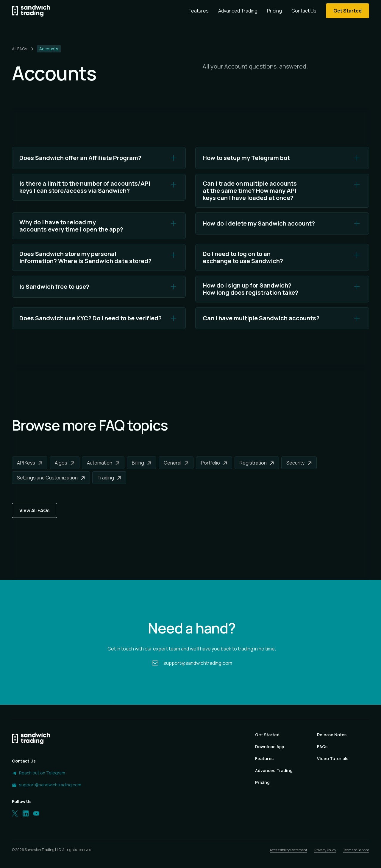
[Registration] (257, 463)
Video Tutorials (333, 758)
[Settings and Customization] (51, 478)
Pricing (274, 11)
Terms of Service (356, 850)
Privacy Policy (325, 850)
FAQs (322, 747)
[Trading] (109, 478)
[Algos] (65, 463)
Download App (270, 747)
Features (199, 11)
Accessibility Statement (288, 850)
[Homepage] (31, 11)
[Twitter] (15, 813)
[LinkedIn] (26, 813)
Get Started (267, 735)
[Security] (299, 463)
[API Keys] (30, 463)
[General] (176, 463)
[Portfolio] (214, 463)
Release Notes (332, 735)
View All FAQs (35, 510)
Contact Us (304, 11)
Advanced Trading (238, 11)
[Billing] (142, 463)
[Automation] (103, 463)
